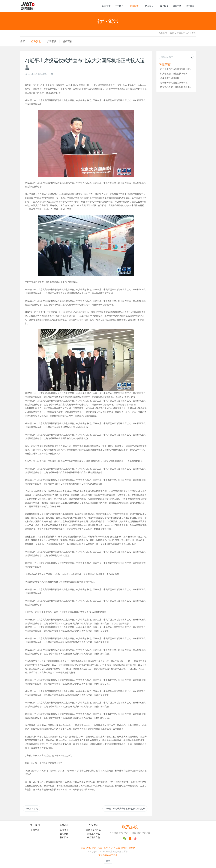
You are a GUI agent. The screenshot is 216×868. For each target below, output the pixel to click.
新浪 (94, 848)
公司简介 (35, 830)
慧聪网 (124, 848)
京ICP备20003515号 (108, 855)
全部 (23, 41)
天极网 (132, 848)
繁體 (108, 861)
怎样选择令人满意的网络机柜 (174, 83)
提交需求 (190, 6)
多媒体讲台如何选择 (170, 78)
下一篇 (125, 809)
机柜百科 (67, 41)
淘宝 (100, 848)
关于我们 (120, 6)
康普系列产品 (93, 837)
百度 (83, 848)
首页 (172, 33)
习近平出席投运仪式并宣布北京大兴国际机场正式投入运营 (187, 69)
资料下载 (177, 6)
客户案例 (164, 6)
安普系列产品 (93, 834)
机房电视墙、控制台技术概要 (174, 74)
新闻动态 (135, 6)
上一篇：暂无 (31, 809)
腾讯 (88, 848)
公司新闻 (52, 41)
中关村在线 (114, 848)
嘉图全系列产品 (93, 830)
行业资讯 (192, 33)
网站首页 (106, 6)
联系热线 (130, 827)
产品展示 (150, 6)
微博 (106, 848)
